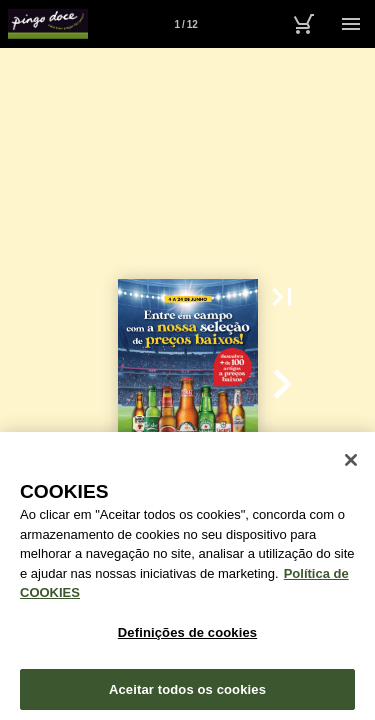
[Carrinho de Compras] (303, 24)
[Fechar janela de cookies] (351, 467)
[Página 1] (186, 24)
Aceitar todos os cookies (187, 695)
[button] (282, 297)
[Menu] (351, 24)
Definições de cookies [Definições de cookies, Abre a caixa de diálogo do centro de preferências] (187, 639)
